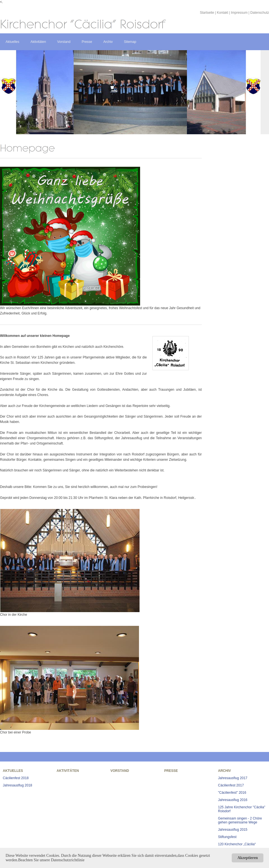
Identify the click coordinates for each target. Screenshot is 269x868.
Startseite (207, 13)
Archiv (108, 42)
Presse (87, 42)
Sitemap (130, 42)
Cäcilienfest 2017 (231, 785)
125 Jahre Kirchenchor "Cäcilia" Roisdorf (242, 809)
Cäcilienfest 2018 (16, 778)
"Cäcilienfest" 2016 (232, 793)
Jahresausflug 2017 (233, 778)
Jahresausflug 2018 (18, 785)
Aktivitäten (38, 42)
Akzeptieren (248, 858)
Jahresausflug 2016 (233, 800)
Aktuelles (12, 42)
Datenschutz (260, 13)
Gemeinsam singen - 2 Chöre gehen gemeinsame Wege (240, 820)
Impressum (239, 13)
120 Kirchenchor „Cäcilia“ (237, 844)
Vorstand (64, 42)
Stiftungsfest (227, 837)
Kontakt (223, 13)
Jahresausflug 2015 (233, 830)
